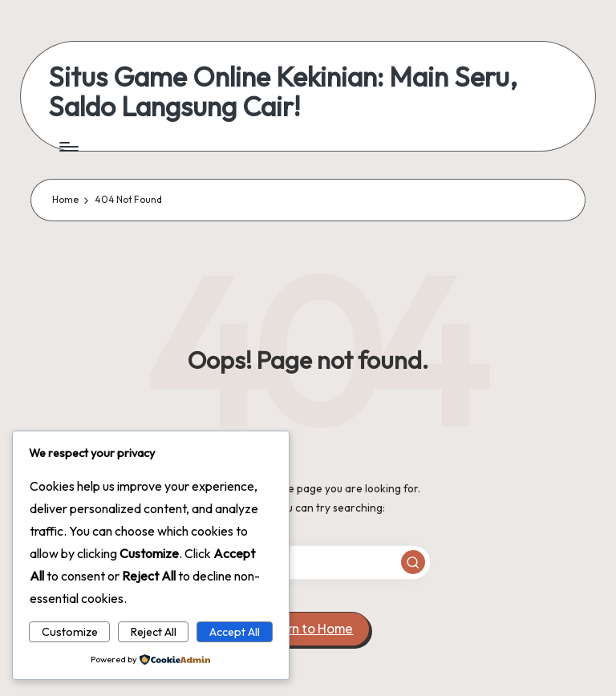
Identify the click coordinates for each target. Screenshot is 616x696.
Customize (70, 632)
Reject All (154, 632)
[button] (413, 562)
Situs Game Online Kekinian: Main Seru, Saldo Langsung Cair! (283, 92)
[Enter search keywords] (308, 562)
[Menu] (68, 147)
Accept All (235, 632)
